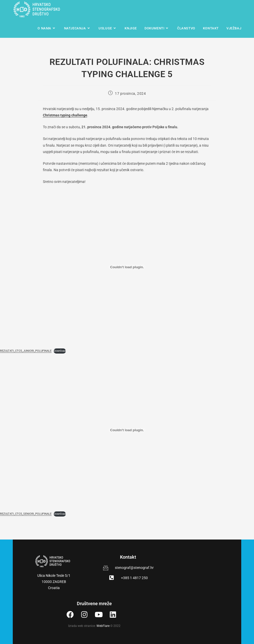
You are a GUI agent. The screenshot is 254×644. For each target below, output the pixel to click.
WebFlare (103, 626)
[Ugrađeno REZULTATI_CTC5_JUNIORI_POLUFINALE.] (127, 267)
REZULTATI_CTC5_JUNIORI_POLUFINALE (26, 351)
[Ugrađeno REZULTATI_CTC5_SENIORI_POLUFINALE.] (127, 430)
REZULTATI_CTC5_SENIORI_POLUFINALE (26, 514)
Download (60, 351)
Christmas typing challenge (65, 115)
